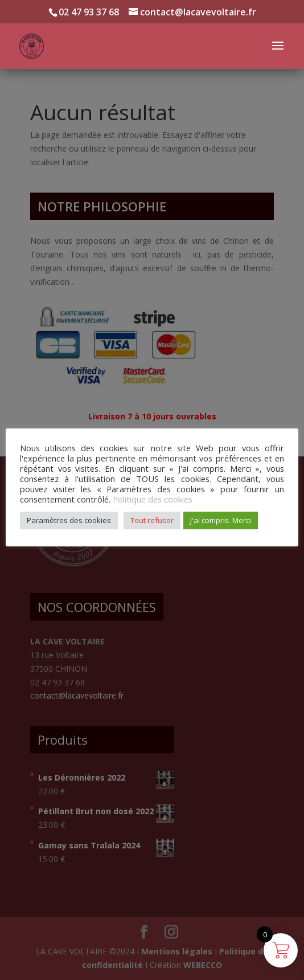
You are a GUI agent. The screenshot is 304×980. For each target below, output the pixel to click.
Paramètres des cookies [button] (69, 520)
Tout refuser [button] (152, 520)
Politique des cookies (153, 499)
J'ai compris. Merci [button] (221, 520)
